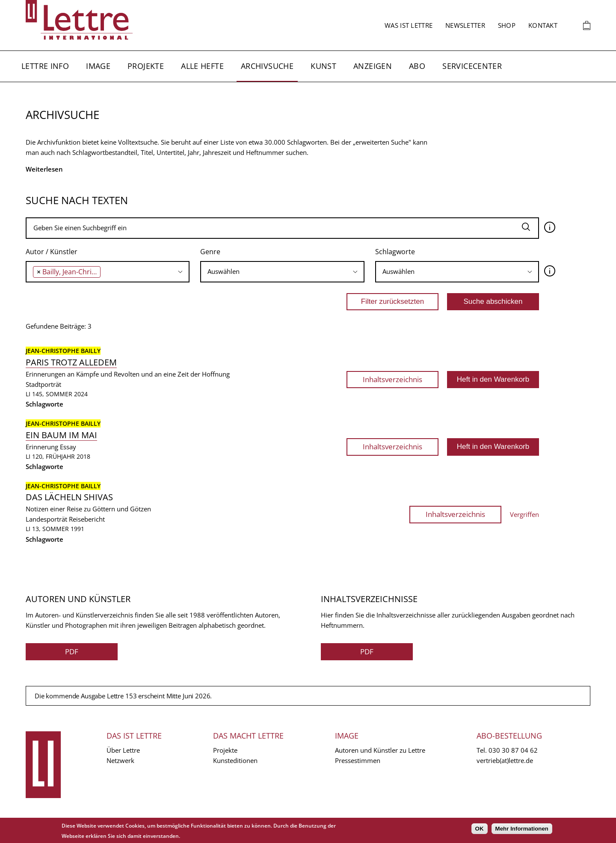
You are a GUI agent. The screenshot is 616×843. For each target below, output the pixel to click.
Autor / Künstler (52, 252)
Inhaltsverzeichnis (392, 379)
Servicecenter (472, 66)
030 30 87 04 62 (513, 750)
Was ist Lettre (409, 25)
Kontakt (543, 25)
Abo (417, 66)
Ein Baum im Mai (61, 435)
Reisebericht (87, 519)
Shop (507, 25)
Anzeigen (373, 66)
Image (98, 66)
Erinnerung (42, 447)
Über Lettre (123, 750)
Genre (210, 252)
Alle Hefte (202, 66)
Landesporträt (46, 519)
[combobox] (108, 272)
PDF (72, 652)
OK (480, 829)
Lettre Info (45, 66)
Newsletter (465, 25)
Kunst (323, 66)
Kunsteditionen (235, 760)
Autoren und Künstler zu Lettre (380, 750)
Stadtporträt (43, 384)
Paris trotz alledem (71, 362)
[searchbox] (105, 272)
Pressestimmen (358, 760)
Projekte (146, 66)
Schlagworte (395, 252)
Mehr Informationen (522, 829)
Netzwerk (120, 760)
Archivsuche (267, 66)
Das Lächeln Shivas (69, 497)
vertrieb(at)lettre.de (505, 760)
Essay (68, 447)
